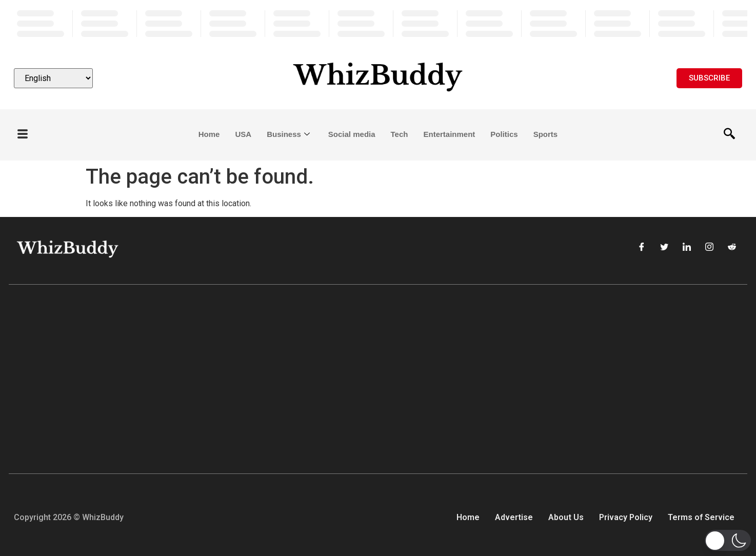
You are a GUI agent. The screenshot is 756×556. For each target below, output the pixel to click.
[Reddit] (732, 248)
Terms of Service (701, 517)
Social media (352, 134)
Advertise (514, 517)
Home (209, 134)
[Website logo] (378, 78)
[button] (728, 540)
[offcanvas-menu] (23, 135)
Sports (546, 134)
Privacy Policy (626, 517)
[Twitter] (664, 248)
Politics (504, 134)
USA (243, 134)
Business (288, 134)
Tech (400, 134)
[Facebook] (642, 248)
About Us (566, 517)
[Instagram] (709, 248)
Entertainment (449, 134)
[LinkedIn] (687, 248)
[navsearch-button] (729, 135)
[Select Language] (53, 78)
